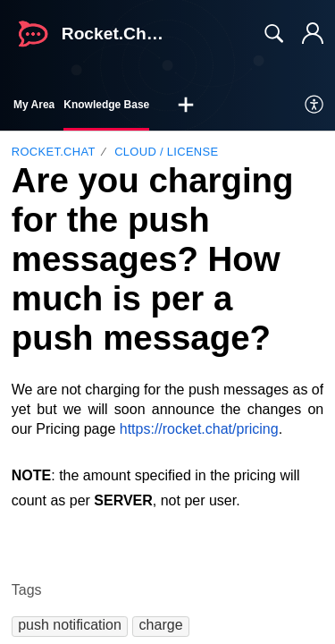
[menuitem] (315, 106)
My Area (34, 105)
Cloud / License (166, 152)
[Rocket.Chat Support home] (33, 34)
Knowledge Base (106, 105)
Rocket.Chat (54, 152)
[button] (186, 106)
